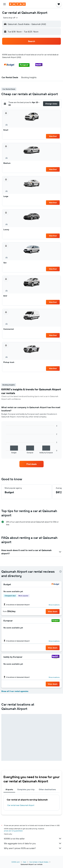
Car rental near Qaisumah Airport (21, 805)
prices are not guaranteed (13, 831)
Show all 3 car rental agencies (15, 691)
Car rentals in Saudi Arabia (39, 862)
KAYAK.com (16, 862)
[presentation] (60, 571)
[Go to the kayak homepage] (17, 4)
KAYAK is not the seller (33, 839)
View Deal (53, 136)
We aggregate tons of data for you (33, 843)
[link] (31, 464)
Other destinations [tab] (47, 789)
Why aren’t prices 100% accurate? (33, 848)
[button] (5, 4)
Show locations (54, 605)
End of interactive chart (5, 451)
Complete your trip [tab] (26, 789)
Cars (25, 862)
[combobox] (11, 18)
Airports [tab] (9, 789)
